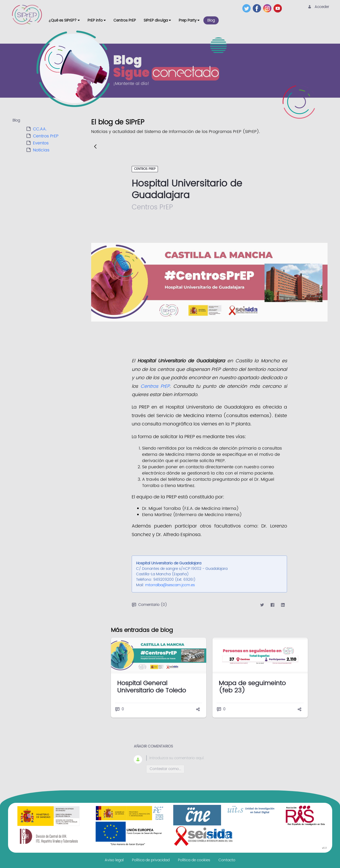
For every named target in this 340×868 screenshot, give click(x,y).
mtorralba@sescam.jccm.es (170, 585)
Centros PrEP (46, 136)
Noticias (41, 150)
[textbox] (216, 758)
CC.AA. (40, 129)
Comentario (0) (149, 605)
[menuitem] (64, 20)
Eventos (41, 143)
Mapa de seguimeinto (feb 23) (252, 687)
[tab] (52, 121)
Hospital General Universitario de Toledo (152, 687)
